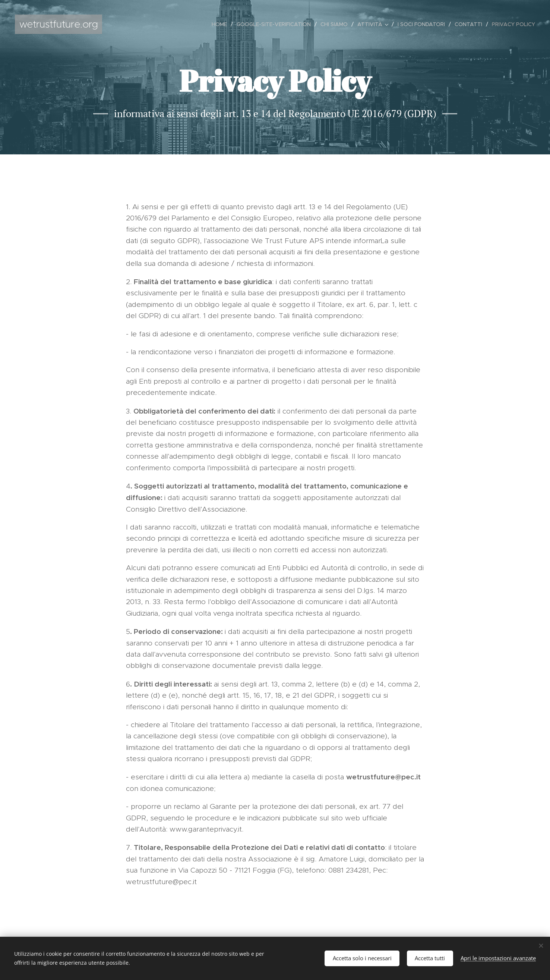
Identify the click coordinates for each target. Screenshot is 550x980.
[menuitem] (221, 24)
